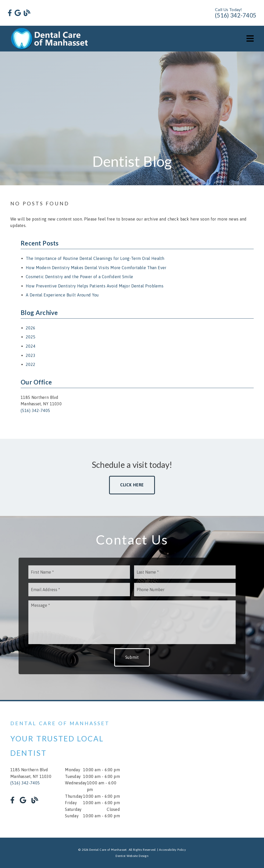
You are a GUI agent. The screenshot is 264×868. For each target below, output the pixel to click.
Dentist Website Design (132, 856)
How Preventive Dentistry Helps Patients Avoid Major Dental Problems (95, 286)
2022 (31, 364)
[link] (10, 13)
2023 (31, 355)
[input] (79, 572)
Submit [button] (132, 657)
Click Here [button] (132, 485)
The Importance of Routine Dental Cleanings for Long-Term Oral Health (95, 258)
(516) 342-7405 (236, 15)
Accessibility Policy (172, 850)
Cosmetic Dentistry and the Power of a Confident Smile (79, 277)
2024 (31, 346)
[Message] (132, 622)
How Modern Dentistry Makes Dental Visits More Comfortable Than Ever (96, 268)
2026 (31, 328)
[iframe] (199, 769)
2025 (31, 337)
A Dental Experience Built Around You (62, 295)
